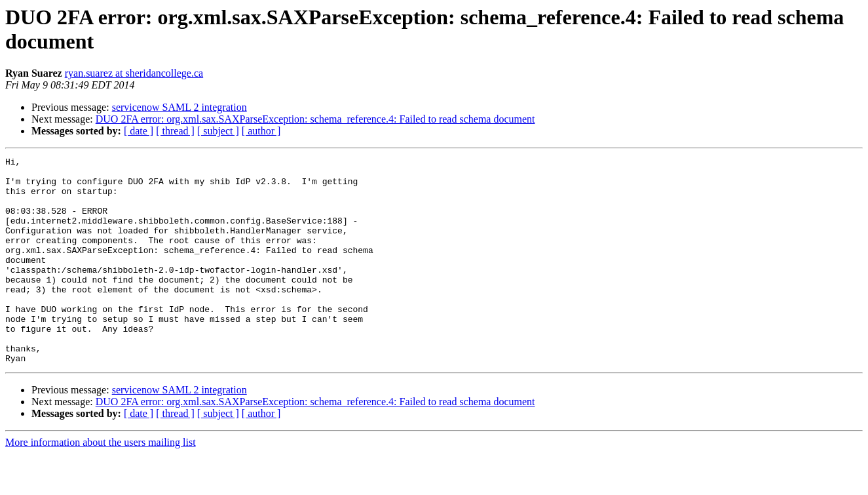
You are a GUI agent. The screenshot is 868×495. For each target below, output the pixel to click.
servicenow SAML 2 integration (179, 107)
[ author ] (261, 131)
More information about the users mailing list (101, 484)
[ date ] (139, 131)
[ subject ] (218, 131)
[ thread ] (175, 131)
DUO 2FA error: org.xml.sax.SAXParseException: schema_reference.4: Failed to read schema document (315, 119)
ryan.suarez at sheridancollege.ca (134, 73)
